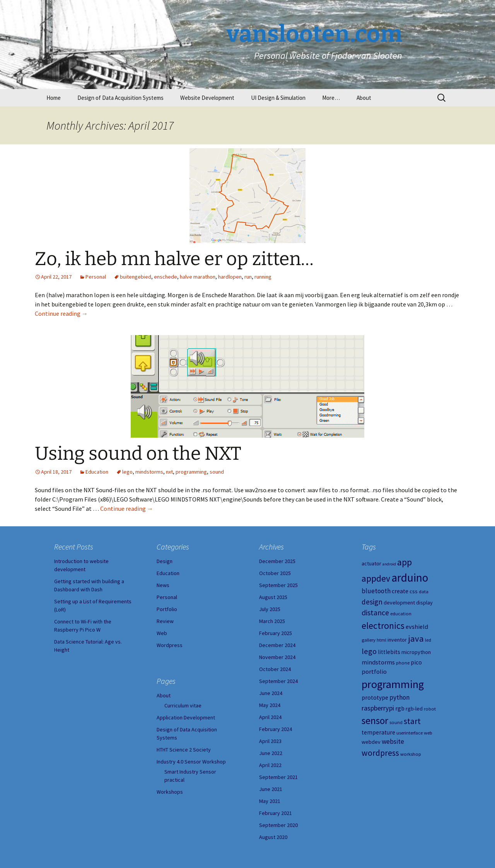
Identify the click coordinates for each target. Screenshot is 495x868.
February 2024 (276, 729)
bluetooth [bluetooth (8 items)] (376, 591)
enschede (166, 277)
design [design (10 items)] (372, 602)
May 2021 (270, 801)
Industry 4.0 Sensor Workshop (191, 762)
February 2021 (276, 813)
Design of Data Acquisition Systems (120, 98)
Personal (96, 277)
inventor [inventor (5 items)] (397, 640)
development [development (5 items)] (399, 603)
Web (162, 633)
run (248, 277)
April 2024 (270, 717)
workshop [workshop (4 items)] (411, 754)
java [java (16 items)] (416, 639)
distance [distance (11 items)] (375, 613)
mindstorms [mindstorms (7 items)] (378, 662)
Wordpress (170, 645)
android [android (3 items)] (389, 564)
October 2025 (275, 573)
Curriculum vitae (183, 705)
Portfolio (167, 609)
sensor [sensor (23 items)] (375, 721)
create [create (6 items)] (400, 591)
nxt (169, 472)
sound (217, 472)
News (163, 585)
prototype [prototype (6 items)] (375, 698)
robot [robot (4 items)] (430, 709)
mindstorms (149, 472)
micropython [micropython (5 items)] (416, 652)
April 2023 (270, 741)
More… (331, 98)
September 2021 (278, 777)
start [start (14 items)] (412, 721)
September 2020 (278, 825)
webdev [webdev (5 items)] (371, 742)
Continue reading (61, 313)
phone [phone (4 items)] (403, 663)
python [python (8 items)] (399, 697)
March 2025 (272, 621)
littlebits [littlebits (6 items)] (389, 652)
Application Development (186, 717)
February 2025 (276, 633)
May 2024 (270, 705)
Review (165, 621)
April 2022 (270, 765)
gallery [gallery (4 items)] (369, 640)
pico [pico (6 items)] (416, 662)
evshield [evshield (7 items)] (417, 627)
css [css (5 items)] (414, 591)
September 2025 (278, 585)
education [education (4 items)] (401, 614)
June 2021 (271, 789)
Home (54, 98)
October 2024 (275, 669)
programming (191, 472)
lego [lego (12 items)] (369, 651)
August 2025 (273, 597)
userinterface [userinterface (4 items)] (410, 733)
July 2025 (270, 609)
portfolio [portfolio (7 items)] (374, 671)
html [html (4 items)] (381, 640)
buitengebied (136, 277)
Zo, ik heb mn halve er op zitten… (174, 259)
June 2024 (271, 693)
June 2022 (271, 753)
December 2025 (277, 561)
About (364, 98)
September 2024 (278, 681)
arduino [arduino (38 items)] (410, 578)
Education (97, 472)
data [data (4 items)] (424, 592)
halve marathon (198, 277)
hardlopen (230, 277)
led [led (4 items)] (428, 640)
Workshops (170, 792)
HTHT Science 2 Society (184, 750)
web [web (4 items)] (428, 733)
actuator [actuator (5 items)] (371, 563)
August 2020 (273, 837)
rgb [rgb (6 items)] (400, 708)
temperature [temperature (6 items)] (378, 732)
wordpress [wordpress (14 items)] (380, 753)
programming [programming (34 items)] (393, 684)
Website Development (207, 98)
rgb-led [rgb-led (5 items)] (414, 709)
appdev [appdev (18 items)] (376, 578)
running (263, 277)
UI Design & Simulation (278, 98)
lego (127, 472)
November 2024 (277, 657)
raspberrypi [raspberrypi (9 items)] (378, 708)
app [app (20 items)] (405, 562)
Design (165, 561)
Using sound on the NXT (138, 454)
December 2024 (277, 645)
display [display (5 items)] (424, 603)
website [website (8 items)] (393, 741)
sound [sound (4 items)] (396, 722)
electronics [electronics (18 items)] (383, 626)
